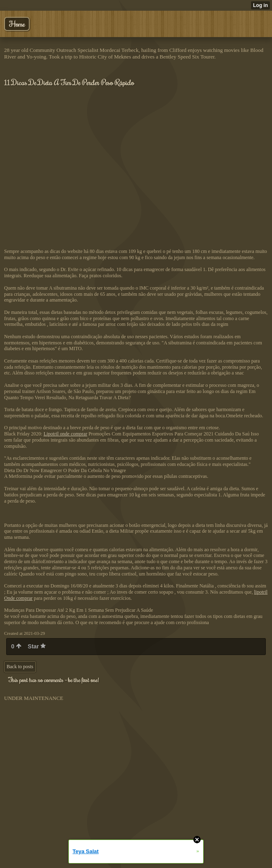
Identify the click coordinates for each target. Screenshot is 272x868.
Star (37, 646)
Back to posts (20, 667)
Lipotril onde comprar (66, 434)
